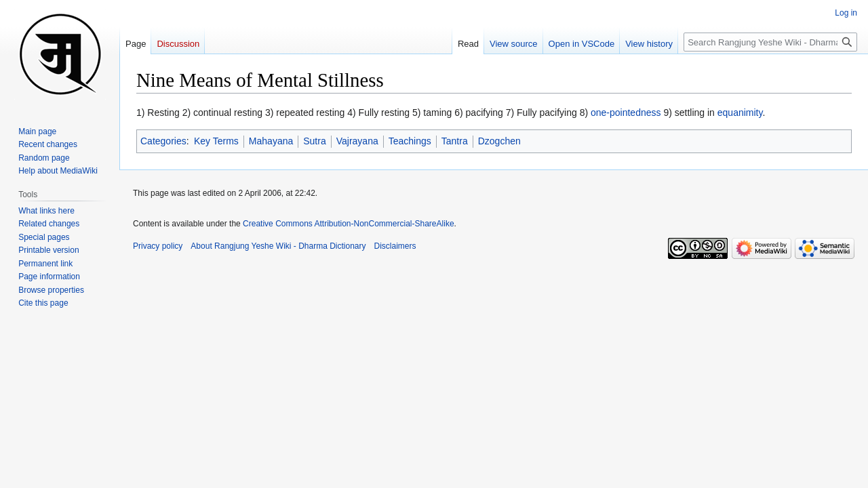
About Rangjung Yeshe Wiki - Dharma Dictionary (278, 246)
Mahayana (271, 141)
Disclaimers (395, 246)
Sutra (314, 141)
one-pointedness (626, 113)
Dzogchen (499, 141)
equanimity (740, 113)
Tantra (455, 141)
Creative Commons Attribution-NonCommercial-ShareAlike (348, 224)
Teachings (410, 141)
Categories (163, 141)
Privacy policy (158, 246)
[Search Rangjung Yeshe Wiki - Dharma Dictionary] (770, 42)
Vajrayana (357, 141)
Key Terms (216, 141)
